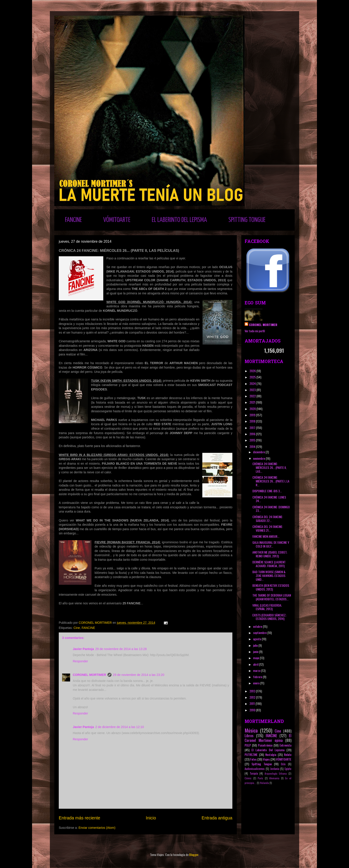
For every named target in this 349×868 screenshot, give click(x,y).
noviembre (259, 458)
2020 (253, 409)
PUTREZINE (251, 754)
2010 (253, 710)
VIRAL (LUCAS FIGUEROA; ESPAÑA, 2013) (267, 607)
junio (256, 652)
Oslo (283, 764)
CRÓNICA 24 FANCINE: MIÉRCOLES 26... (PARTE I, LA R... (271, 481)
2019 (253, 415)
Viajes (266, 759)
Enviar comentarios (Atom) (97, 828)
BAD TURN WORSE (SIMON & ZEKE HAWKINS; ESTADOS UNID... (269, 576)
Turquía (254, 773)
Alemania (274, 778)
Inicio (151, 818)
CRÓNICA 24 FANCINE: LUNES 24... (269, 499)
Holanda (264, 783)
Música (251, 730)
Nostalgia (271, 754)
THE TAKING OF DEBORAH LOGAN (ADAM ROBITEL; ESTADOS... (272, 597)
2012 (253, 697)
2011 (253, 703)
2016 (253, 434)
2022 (253, 396)
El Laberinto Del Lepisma (268, 750)
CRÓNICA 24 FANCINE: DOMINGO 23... (271, 509)
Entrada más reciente (79, 818)
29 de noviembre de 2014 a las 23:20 (139, 675)
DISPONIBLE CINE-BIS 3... (267, 491)
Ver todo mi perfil (255, 331)
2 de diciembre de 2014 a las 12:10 (120, 727)
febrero (258, 677)
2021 (253, 402)
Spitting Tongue (262, 764)
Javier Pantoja (83, 649)
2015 (253, 440)
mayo (256, 658)
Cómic (248, 778)
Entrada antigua (217, 818)
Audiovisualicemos (255, 769)
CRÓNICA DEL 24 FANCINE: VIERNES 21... (268, 528)
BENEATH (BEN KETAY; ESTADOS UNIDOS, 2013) (271, 587)
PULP (248, 745)
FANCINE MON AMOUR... (266, 536)
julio (256, 645)
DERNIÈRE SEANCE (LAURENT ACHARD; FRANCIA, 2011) (269, 564)
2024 (253, 383)
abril (256, 664)
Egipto (288, 769)
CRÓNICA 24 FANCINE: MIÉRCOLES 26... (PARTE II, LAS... (269, 467)
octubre (258, 626)
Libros (249, 736)
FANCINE (73, 220)
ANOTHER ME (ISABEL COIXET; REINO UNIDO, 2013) (270, 554)
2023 (253, 390)
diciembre (259, 452)
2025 (253, 377)
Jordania (275, 769)
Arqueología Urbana (276, 774)
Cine (77, 628)
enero (257, 683)
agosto (257, 639)
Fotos (253, 759)
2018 (253, 421)
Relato (288, 754)
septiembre (260, 633)
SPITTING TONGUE (247, 220)
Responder (80, 661)
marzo (257, 670)
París (260, 778)
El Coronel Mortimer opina (268, 738)
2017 (253, 428)
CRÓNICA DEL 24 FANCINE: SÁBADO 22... (268, 519)
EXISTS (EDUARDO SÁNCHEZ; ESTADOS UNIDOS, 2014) (269, 617)
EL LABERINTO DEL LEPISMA (179, 220)
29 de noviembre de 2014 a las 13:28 (121, 649)
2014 (253, 446)
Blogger (194, 855)
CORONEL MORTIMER (89, 675)
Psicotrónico (265, 745)
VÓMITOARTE (117, 220)
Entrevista (285, 745)
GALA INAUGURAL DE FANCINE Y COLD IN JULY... (271, 544)
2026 (253, 371)
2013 (253, 691)
